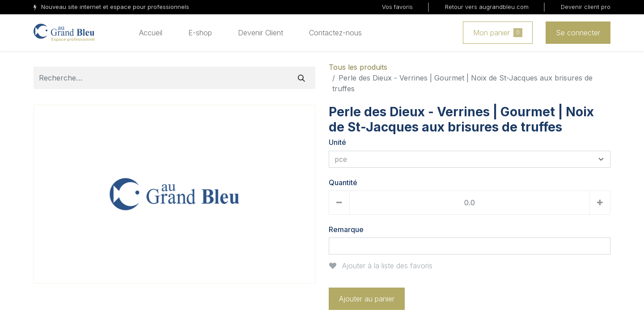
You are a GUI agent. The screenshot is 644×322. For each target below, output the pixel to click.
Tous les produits (358, 67)
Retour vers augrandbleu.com (487, 7)
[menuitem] (151, 33)
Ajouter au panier (367, 299)
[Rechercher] (301, 78)
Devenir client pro (586, 7)
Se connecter (578, 33)
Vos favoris (397, 7)
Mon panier (498, 33)
